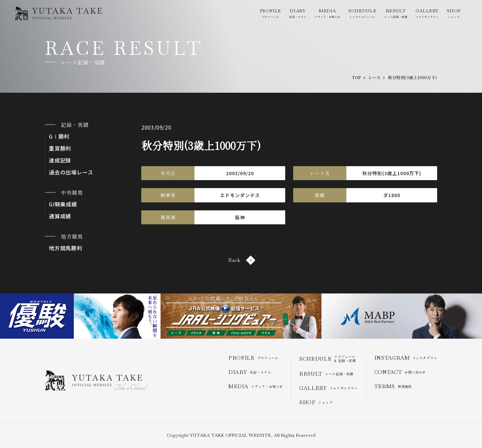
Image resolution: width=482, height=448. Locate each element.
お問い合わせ (400, 372)
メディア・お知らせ (327, 13)
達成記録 (60, 160)
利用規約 (393, 386)
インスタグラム (406, 358)
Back (241, 260)
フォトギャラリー (427, 13)
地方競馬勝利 (66, 248)
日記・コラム (298, 13)
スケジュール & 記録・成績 (328, 359)
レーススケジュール (362, 13)
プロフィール (271, 13)
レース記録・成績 (396, 13)
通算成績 (60, 216)
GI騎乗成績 (63, 204)
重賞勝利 (60, 148)
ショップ (454, 13)
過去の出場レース (71, 172)
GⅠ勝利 (59, 136)
